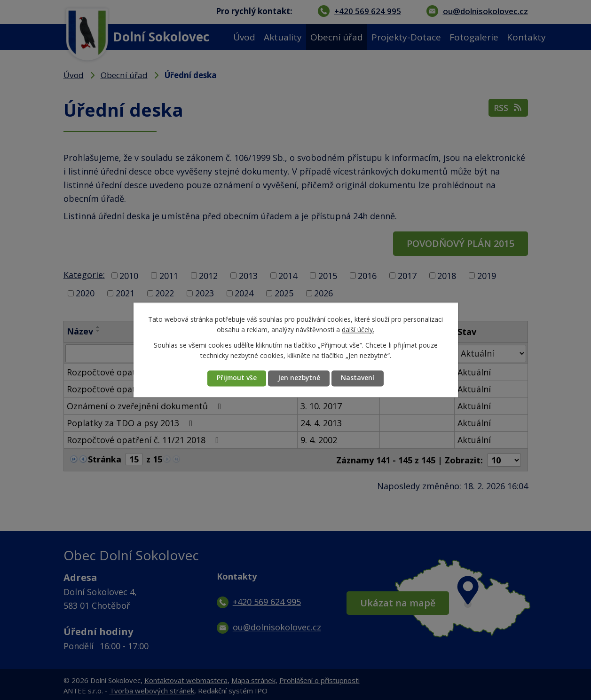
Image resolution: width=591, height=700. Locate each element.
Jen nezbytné (299, 378)
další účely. (358, 330)
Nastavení (359, 378)
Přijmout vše (236, 378)
